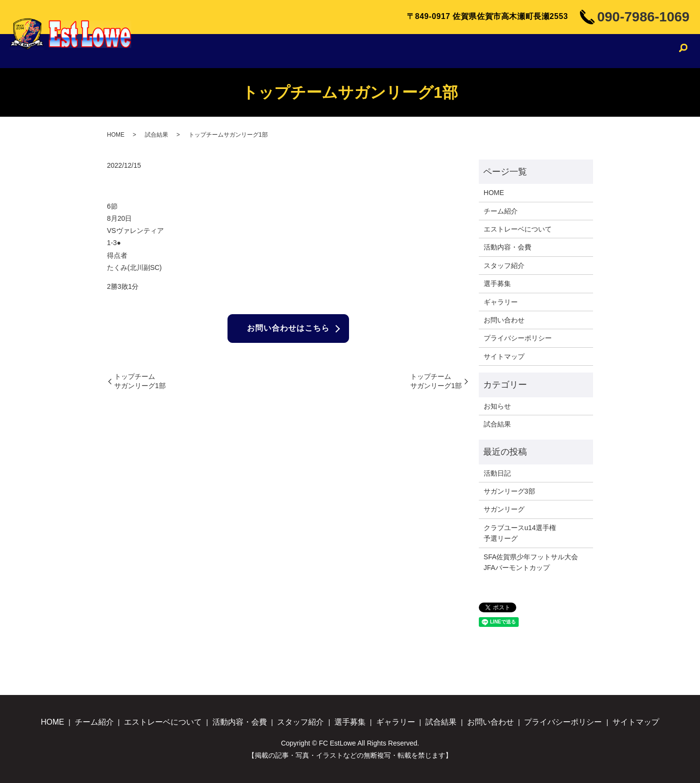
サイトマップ (504, 356)
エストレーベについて (318, 51)
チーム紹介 (249, 51)
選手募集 (507, 51)
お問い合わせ (647, 51)
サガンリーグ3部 (509, 491)
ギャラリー (552, 51)
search (683, 52)
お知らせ (497, 406)
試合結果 (598, 51)
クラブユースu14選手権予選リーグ (520, 533)
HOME (207, 51)
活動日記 (497, 473)
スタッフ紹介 (457, 51)
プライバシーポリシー (518, 338)
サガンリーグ (504, 509)
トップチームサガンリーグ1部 (140, 381)
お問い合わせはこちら (288, 329)
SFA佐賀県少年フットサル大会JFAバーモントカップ (531, 562)
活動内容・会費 (396, 51)
